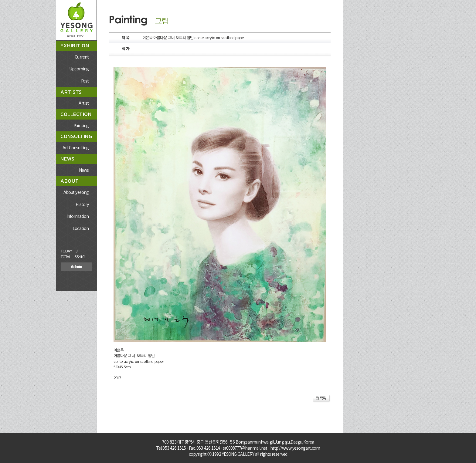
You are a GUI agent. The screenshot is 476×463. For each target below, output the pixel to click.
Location (81, 228)
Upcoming (79, 69)
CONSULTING (76, 136)
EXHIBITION (75, 46)
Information (78, 216)
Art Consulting (76, 147)
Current (82, 57)
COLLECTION (76, 114)
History (82, 204)
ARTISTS (71, 92)
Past (85, 81)
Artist (84, 103)
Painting (81, 125)
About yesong (76, 192)
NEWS (67, 159)
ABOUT (70, 181)
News (84, 170)
